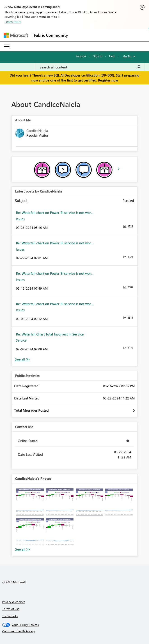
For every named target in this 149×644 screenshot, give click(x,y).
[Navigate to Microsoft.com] (16, 35)
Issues (20, 219)
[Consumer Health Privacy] (75, 631)
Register (81, 56)
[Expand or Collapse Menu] (7, 46)
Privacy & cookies (14, 602)
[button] (30, 502)
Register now (108, 80)
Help (112, 56)
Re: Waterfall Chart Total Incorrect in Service (50, 334)
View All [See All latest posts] (22, 359)
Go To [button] (127, 56)
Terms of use (11, 609)
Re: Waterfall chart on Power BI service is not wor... (55, 213)
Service (21, 340)
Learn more (13, 22)
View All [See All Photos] (23, 549)
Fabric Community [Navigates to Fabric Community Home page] (51, 35)
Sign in (98, 56)
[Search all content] (90, 67)
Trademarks (10, 616)
